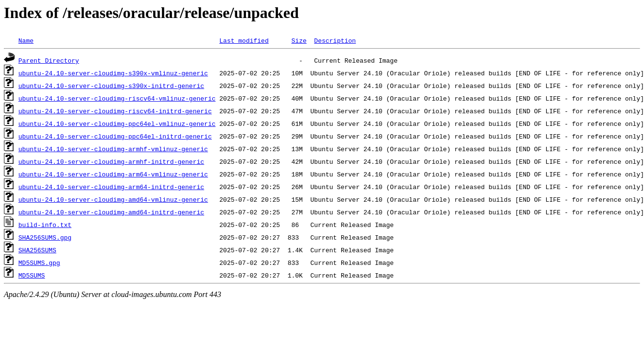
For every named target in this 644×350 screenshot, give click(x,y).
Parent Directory (49, 60)
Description (335, 40)
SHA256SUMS (37, 250)
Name (26, 40)
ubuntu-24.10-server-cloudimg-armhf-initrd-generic (111, 161)
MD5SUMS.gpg (39, 262)
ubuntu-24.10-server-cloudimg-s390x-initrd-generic (111, 86)
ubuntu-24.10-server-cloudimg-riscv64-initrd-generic (115, 111)
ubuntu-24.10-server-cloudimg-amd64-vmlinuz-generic (113, 199)
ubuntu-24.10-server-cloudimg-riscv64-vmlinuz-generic (117, 98)
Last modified (244, 40)
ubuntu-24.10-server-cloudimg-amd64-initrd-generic (111, 212)
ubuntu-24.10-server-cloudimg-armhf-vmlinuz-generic (113, 149)
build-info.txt (45, 225)
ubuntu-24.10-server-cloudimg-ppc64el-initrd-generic (115, 136)
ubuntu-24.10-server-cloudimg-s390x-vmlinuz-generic (113, 73)
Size (299, 40)
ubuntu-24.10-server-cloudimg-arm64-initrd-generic (111, 187)
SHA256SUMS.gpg (45, 237)
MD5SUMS (32, 275)
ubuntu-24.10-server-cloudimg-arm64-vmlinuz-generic (113, 174)
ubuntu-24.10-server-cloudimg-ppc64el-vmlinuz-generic (117, 123)
